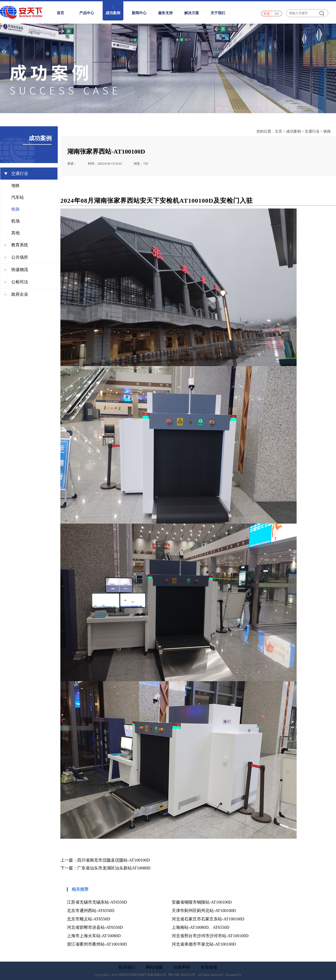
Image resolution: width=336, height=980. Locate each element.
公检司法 (16, 282)
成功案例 (293, 131)
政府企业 (16, 294)
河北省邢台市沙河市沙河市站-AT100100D (210, 936)
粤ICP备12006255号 (182, 975)
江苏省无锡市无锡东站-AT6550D (97, 902)
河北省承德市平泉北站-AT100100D (204, 944)
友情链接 (209, 967)
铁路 (15, 209)
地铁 (15, 186)
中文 (267, 14)
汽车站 (18, 197)
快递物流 (16, 270)
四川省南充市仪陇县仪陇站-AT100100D (113, 860)
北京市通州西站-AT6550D (91, 911)
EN (277, 14)
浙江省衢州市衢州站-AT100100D (97, 944)
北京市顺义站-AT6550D (88, 919)
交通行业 (16, 173)
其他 (15, 233)
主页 (279, 131)
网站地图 (154, 967)
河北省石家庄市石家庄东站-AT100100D (208, 919)
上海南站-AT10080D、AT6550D (201, 927)
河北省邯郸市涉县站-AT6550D (95, 927)
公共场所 (16, 257)
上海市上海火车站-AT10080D (94, 936)
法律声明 (182, 967)
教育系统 (16, 245)
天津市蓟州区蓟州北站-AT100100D (204, 911)
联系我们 (127, 967)
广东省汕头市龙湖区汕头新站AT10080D (114, 868)
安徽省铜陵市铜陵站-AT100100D (202, 902)
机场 (15, 221)
